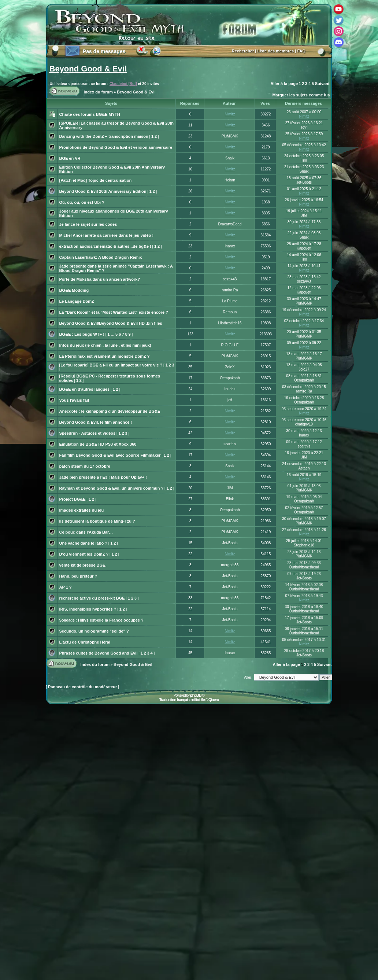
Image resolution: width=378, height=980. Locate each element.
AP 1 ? (66, 587)
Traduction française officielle (182, 700)
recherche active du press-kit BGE (92, 598)
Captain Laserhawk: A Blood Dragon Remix (101, 257)
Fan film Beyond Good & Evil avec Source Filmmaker (110, 455)
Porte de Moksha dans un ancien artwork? (100, 279)
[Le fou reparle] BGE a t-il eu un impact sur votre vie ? (111, 365)
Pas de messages (104, 51)
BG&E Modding (74, 290)
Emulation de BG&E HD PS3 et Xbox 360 (98, 444)
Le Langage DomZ (77, 301)
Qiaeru (214, 700)
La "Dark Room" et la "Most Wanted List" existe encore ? (114, 312)
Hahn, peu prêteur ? (78, 576)
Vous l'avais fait (74, 400)
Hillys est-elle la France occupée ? (111, 620)
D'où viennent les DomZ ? (84, 554)
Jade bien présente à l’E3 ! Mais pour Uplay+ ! (103, 477)
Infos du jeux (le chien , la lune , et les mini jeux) (105, 345)
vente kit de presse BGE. (83, 565)
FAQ (301, 51)
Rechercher (243, 51)
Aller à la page (284, 84)
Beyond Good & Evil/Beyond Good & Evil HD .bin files (111, 323)
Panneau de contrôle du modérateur (82, 687)
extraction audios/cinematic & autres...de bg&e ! (105, 246)
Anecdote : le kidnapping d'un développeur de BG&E (110, 411)
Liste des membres (276, 51)
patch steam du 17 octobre (85, 466)
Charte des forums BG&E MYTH (90, 114)
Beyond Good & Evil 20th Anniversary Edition (103, 191)
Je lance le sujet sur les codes (88, 224)
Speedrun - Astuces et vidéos (88, 433)
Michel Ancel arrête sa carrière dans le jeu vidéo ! (107, 235)
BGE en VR (70, 158)
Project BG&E (73, 499)
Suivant (322, 84)
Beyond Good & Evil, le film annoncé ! (96, 422)
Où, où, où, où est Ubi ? (82, 202)
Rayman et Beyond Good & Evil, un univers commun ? (112, 488)
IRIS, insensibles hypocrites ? (88, 609)
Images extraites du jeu (82, 510)
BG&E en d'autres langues (85, 389)
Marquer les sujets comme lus (301, 95)
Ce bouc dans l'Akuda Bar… (86, 532)
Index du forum (98, 92)
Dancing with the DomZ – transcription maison (104, 136)
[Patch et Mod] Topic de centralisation (96, 180)
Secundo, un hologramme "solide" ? (94, 631)
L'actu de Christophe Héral (85, 642)
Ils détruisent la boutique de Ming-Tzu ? (97, 521)
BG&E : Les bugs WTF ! (82, 334)
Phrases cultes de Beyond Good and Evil (99, 653)
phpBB (196, 695)
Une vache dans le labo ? (83, 543)
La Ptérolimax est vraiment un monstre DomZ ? (105, 356)
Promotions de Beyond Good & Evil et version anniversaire (116, 147)
